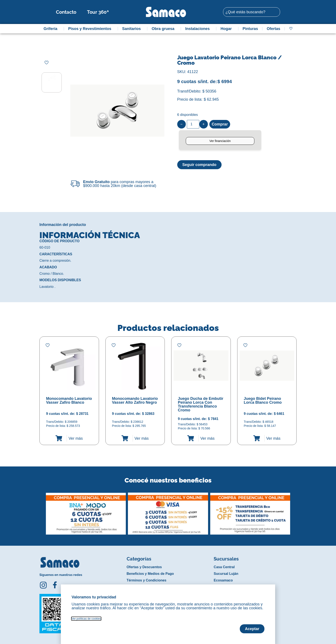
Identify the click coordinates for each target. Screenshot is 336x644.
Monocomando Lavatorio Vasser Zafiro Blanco (69, 400)
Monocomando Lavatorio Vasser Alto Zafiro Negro (135, 400)
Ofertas (274, 29)
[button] (42, 510)
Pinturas (250, 29)
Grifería (51, 29)
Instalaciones (199, 29)
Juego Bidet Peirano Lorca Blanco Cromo (263, 400)
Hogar (227, 29)
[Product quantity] (193, 124)
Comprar (220, 124)
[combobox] (252, 12)
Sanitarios (133, 29)
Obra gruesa (164, 29)
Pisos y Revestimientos (91, 29)
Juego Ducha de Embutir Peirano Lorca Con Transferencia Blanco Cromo (201, 404)
